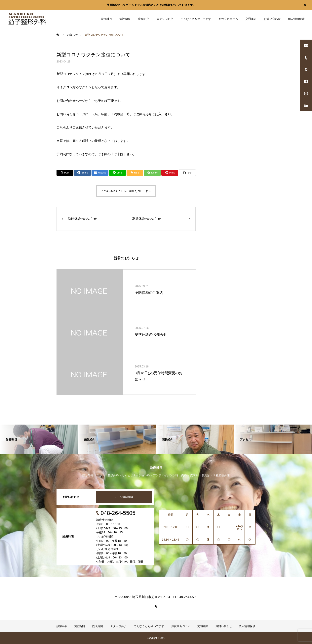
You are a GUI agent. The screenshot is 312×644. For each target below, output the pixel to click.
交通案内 (251, 19)
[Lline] (117, 173)
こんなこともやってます (196, 19)
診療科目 (106, 19)
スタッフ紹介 (165, 19)
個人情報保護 (296, 19)
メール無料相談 (124, 497)
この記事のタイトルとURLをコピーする (126, 191)
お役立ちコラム (228, 19)
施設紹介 (125, 19)
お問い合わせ (272, 19)
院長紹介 (143, 19)
